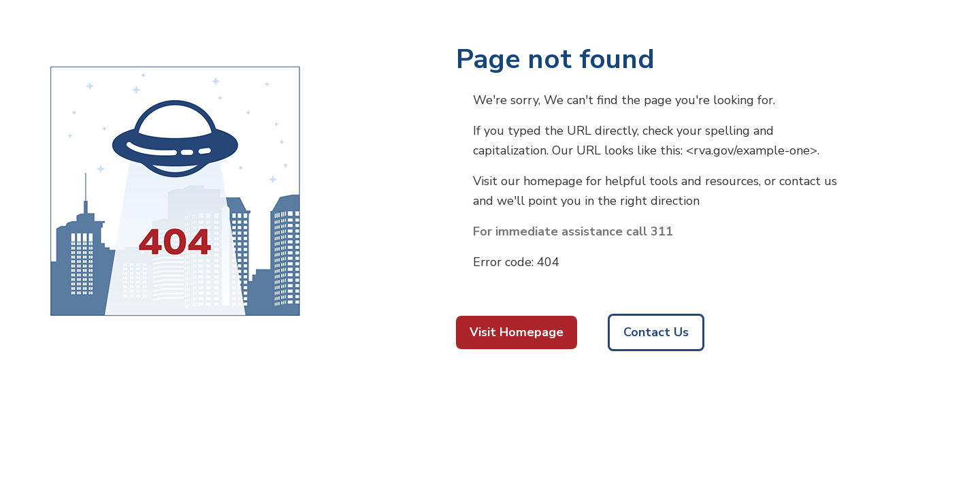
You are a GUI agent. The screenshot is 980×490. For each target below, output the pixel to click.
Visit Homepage (517, 332)
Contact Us (656, 332)
